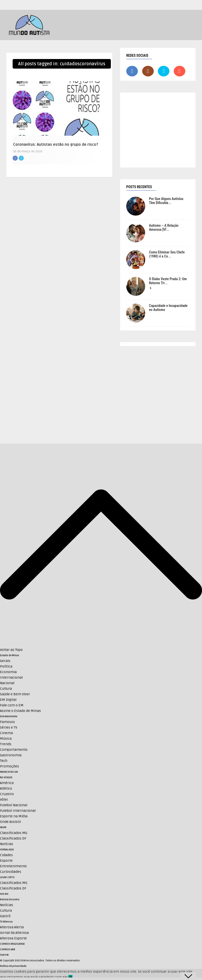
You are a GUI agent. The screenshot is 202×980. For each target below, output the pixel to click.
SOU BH (4, 894)
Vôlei (4, 800)
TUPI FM (4, 955)
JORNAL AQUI (7, 850)
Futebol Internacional (18, 811)
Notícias (7, 844)
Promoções (9, 766)
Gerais (5, 661)
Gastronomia (11, 755)
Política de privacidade (13, 966)
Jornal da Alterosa (14, 933)
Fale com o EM (12, 705)
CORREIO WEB (8, 949)
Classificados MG (14, 833)
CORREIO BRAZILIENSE (12, 944)
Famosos (7, 722)
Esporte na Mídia (14, 816)
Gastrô (5, 916)
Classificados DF (13, 838)
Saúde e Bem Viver (15, 694)
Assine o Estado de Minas (20, 711)
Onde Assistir (11, 822)
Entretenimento (9, 716)
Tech (4, 761)
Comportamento (14, 750)
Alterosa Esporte (13, 938)
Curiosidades (11, 872)
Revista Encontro (10, 900)
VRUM (3, 827)
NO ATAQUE (6, 777)
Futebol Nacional (14, 805)
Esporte (6, 861)
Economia (8, 672)
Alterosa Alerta (12, 927)
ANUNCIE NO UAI (9, 772)
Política (6, 666)
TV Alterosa (6, 922)
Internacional (11, 678)
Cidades (6, 855)
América (7, 783)
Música (6, 739)
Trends (6, 744)
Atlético (6, 788)
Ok (70, 977)
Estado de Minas (10, 655)
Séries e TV (9, 727)
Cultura (6, 689)
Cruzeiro (7, 794)
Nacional (7, 683)
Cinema (6, 733)
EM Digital (8, 700)
